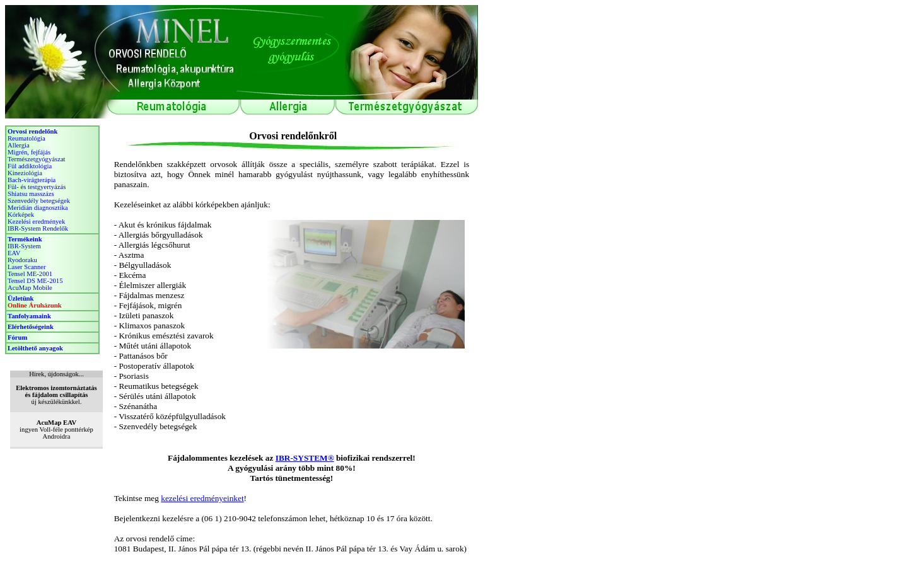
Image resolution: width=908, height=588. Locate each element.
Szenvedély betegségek (39, 201)
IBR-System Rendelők (38, 228)
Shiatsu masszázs (31, 194)
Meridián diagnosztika (38, 208)
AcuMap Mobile (30, 288)
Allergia (19, 145)
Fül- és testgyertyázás (37, 187)
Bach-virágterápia (32, 180)
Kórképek (21, 215)
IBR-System (24, 246)
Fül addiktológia (30, 166)
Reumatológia (26, 138)
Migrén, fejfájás (29, 152)
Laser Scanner (27, 267)
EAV (14, 253)
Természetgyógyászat (37, 159)
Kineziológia (25, 173)
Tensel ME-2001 (30, 274)
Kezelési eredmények (36, 222)
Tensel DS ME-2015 (35, 281)
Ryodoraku (22, 260)
